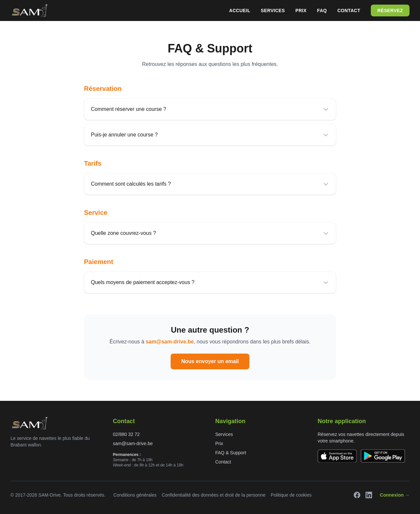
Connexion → (395, 495)
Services (273, 10)
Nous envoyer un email (210, 361)
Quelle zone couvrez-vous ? (210, 233)
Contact (349, 10)
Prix (301, 10)
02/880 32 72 (126, 434)
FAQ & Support (231, 453)
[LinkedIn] (369, 495)
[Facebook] (357, 495)
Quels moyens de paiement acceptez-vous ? (210, 282)
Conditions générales (135, 495)
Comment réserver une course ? (210, 109)
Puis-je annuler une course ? (210, 135)
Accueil (240, 10)
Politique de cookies (291, 495)
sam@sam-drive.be (170, 342)
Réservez (390, 10)
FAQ (322, 10)
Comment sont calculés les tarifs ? (210, 184)
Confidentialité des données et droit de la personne (214, 495)
